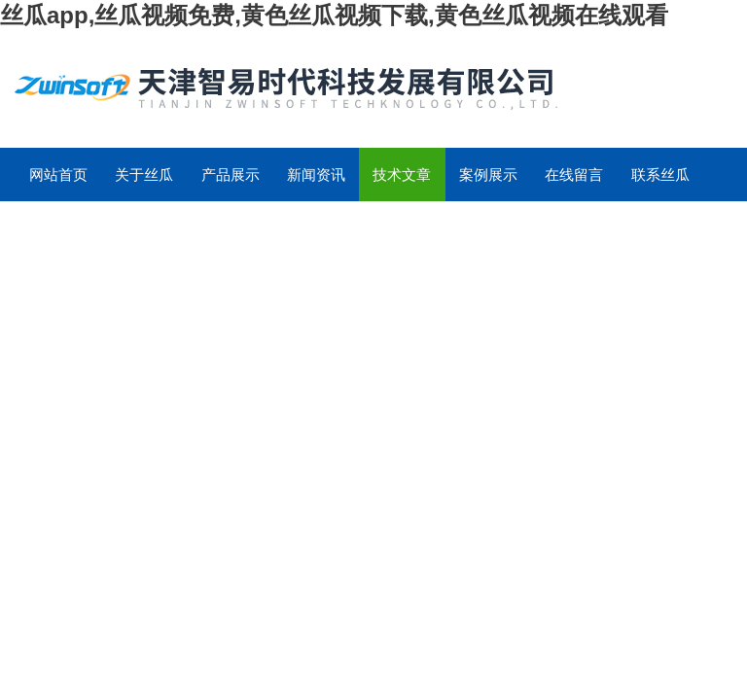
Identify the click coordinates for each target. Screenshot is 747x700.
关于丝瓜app (144, 184)
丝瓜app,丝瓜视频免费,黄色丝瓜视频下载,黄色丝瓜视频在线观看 (334, 15)
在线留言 (574, 175)
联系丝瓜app (660, 184)
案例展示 (488, 175)
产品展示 (231, 175)
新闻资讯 (316, 175)
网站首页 (58, 175)
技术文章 (402, 175)
